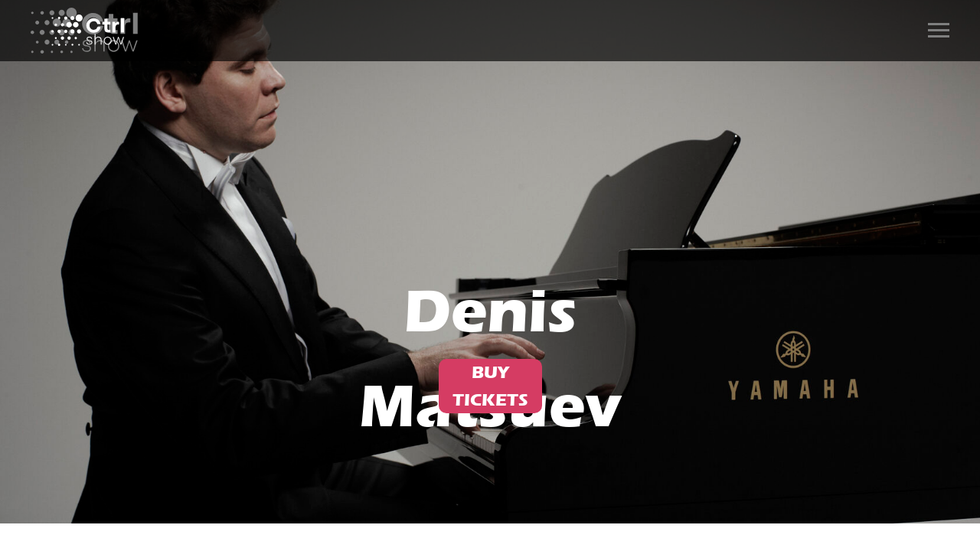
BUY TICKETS (490, 386)
